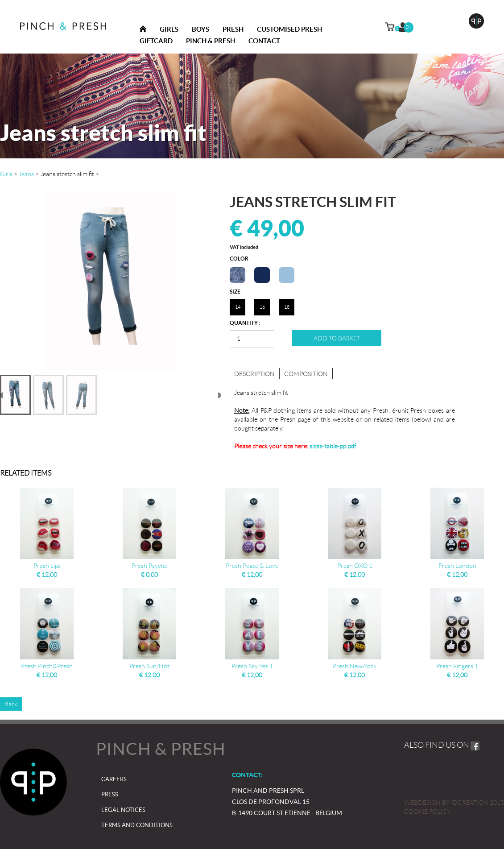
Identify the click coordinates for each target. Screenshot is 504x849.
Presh (233, 29)
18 (287, 307)
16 (262, 307)
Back (11, 704)
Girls (169, 29)
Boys (200, 29)
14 (238, 307)
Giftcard (156, 41)
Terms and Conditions (137, 825)
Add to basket (337, 338)
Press (110, 794)
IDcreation (446, 803)
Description (254, 374)
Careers (114, 779)
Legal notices (123, 810)
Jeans (26, 174)
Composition (306, 374)
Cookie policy (427, 812)
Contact (264, 41)
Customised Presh (289, 29)
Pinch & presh (211, 41)
